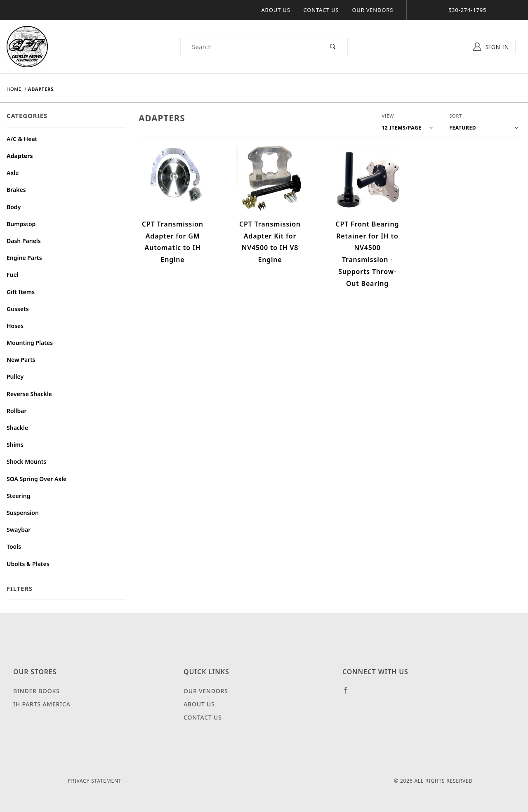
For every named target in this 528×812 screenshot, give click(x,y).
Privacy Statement (94, 781)
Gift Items (21, 292)
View (388, 116)
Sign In (491, 47)
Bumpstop (21, 224)
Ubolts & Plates (28, 564)
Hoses (15, 326)
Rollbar (17, 411)
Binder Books (37, 691)
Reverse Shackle (29, 394)
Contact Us (321, 10)
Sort (456, 116)
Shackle (17, 428)
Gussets (18, 309)
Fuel (13, 275)
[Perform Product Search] (333, 47)
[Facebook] (349, 694)
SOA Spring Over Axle (37, 479)
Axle (13, 173)
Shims (15, 445)
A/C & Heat (22, 139)
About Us (276, 10)
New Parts (21, 360)
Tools (14, 546)
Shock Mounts (26, 461)
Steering (19, 496)
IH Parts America (42, 704)
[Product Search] (250, 47)
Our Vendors (372, 10)
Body (14, 207)
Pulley (15, 376)
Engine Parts (24, 258)
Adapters (20, 156)
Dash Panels (24, 241)
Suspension (23, 513)
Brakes (16, 190)
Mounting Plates (30, 343)
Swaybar (19, 530)
